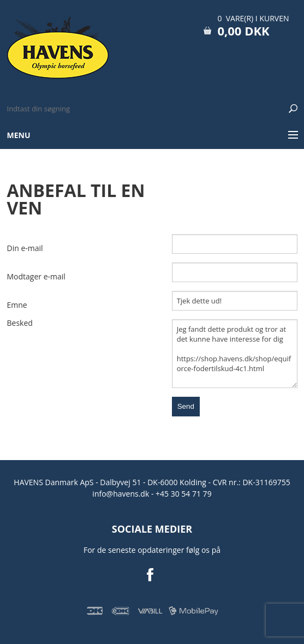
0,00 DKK (243, 31)
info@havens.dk (122, 494)
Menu (19, 135)
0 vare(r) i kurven (253, 18)
